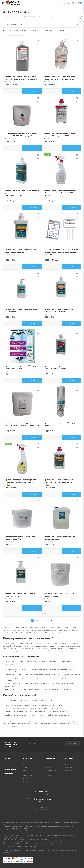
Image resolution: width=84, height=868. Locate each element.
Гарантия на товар (52, 770)
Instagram (37, 807)
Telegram (42, 807)
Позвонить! (42, 791)
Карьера (26, 778)
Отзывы (26, 767)
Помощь (69, 758)
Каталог (7, 758)
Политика (49, 776)
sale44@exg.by (43, 795)
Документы (27, 773)
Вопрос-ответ (70, 770)
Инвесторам (8, 774)
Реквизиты (49, 773)
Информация (51, 758)
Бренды (6, 766)
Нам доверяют (9, 770)
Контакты (26, 781)
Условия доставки (52, 767)
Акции (6, 762)
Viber (47, 807)
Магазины (49, 762)
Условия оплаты (51, 765)
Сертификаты (28, 776)
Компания (28, 758)
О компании (27, 762)
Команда (26, 765)
